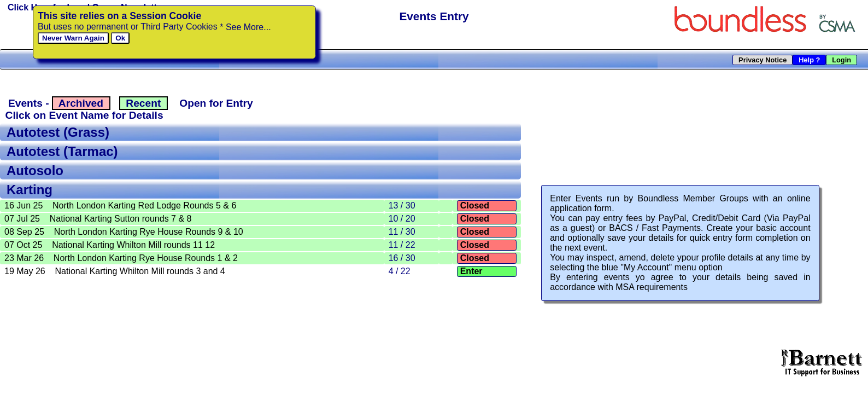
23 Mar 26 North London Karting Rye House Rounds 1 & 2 (121, 258)
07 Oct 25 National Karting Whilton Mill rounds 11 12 (110, 245)
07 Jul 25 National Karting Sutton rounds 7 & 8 (98, 219)
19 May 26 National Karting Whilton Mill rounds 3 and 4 (115, 271)
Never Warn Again (73, 38)
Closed (474, 205)
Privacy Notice (763, 60)
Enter (471, 271)
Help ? (810, 60)
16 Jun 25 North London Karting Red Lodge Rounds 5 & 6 (120, 205)
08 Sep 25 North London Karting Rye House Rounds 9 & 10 (124, 232)
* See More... (245, 27)
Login (842, 60)
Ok (120, 38)
